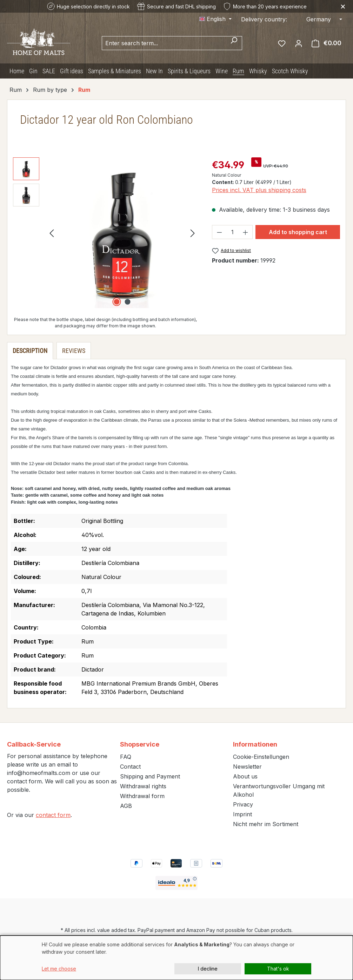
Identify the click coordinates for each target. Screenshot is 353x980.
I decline (208, 969)
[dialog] (176, 958)
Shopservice (140, 744)
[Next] (193, 233)
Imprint (242, 814)
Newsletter (247, 767)
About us (245, 776)
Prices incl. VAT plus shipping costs (259, 190)
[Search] (234, 43)
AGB (126, 806)
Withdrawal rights (143, 786)
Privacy (243, 804)
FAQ (126, 757)
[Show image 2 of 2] (127, 302)
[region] (105, 233)
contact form (53, 815)
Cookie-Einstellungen (261, 757)
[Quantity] (232, 232)
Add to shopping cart (298, 232)
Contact (130, 767)
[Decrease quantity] (219, 232)
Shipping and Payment (150, 776)
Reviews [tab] (74, 351)
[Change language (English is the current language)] (215, 19)
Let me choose (59, 969)
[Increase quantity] (246, 232)
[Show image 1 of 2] (116, 302)
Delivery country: (264, 19)
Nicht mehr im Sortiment (266, 824)
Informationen (255, 744)
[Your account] (299, 43)
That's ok (278, 969)
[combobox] (164, 43)
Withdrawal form (142, 796)
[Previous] (52, 233)
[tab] (30, 351)
